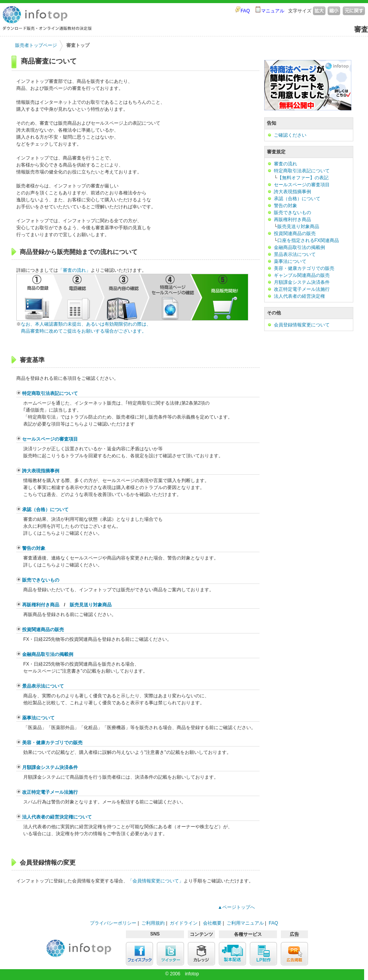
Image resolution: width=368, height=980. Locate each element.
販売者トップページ (36, 45)
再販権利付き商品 (41, 605)
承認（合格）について (45, 510)
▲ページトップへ (236, 907)
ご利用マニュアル (245, 923)
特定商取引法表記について (50, 393)
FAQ (245, 11)
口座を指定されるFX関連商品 (308, 240)
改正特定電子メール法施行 (50, 792)
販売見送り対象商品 (91, 605)
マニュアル (273, 11)
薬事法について (38, 718)
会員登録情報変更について (302, 325)
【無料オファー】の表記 (303, 178)
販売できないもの (41, 580)
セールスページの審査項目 (50, 439)
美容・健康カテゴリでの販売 (52, 743)
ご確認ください (290, 135)
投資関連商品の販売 (43, 630)
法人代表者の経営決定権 (299, 296)
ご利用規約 (153, 923)
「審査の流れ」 (74, 270)
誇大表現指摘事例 (41, 471)
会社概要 (212, 923)
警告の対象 (34, 548)
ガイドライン (184, 923)
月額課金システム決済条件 (50, 767)
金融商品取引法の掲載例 (48, 654)
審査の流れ (285, 164)
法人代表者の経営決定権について (57, 817)
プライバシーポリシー (113, 923)
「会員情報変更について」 (156, 881)
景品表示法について (43, 686)
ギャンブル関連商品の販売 (302, 275)
